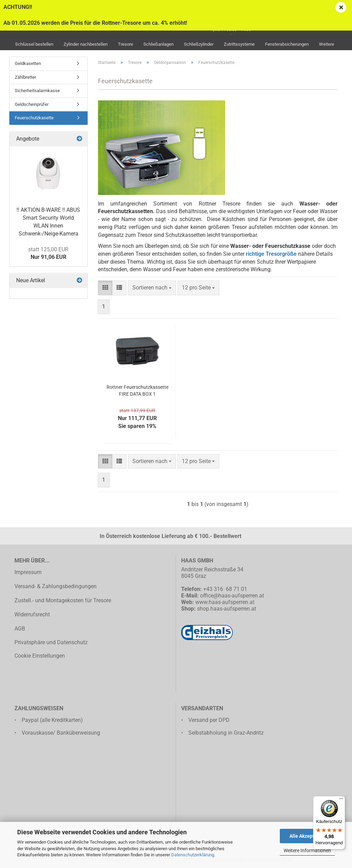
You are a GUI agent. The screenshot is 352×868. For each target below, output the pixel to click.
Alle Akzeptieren (307, 836)
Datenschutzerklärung (193, 855)
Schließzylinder (199, 44)
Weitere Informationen (307, 850)
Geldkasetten (28, 63)
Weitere (327, 44)
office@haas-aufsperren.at (232, 596)
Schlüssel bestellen (34, 44)
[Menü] (341, 800)
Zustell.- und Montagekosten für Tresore (63, 600)
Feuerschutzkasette (34, 118)
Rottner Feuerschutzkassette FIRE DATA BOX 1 (137, 391)
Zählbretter (25, 77)
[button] (105, 288)
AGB (20, 629)
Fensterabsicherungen (287, 44)
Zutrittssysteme (239, 44)
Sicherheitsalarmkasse (37, 91)
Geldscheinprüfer (32, 104)
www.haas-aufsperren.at (225, 602)
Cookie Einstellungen (40, 656)
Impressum (28, 572)
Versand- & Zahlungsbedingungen (56, 586)
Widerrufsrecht (32, 614)
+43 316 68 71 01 (225, 589)
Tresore (125, 44)
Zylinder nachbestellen (86, 44)
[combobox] (152, 288)
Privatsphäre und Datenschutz (51, 642)
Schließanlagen (158, 44)
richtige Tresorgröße (271, 254)
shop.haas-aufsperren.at (227, 609)
